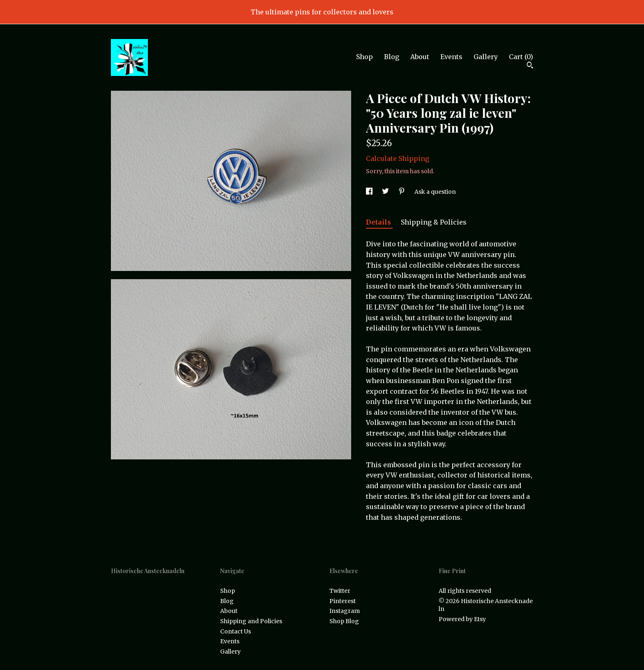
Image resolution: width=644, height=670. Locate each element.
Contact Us (236, 631)
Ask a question (435, 192)
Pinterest (343, 601)
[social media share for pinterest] (402, 192)
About (420, 57)
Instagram (345, 611)
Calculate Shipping (398, 158)
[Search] (530, 66)
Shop (365, 57)
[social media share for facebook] (370, 192)
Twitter (340, 591)
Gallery (486, 57)
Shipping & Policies (434, 222)
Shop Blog (344, 621)
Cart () (521, 57)
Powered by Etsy (462, 619)
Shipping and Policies (251, 621)
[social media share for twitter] (386, 192)
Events (451, 57)
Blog (392, 57)
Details (379, 222)
